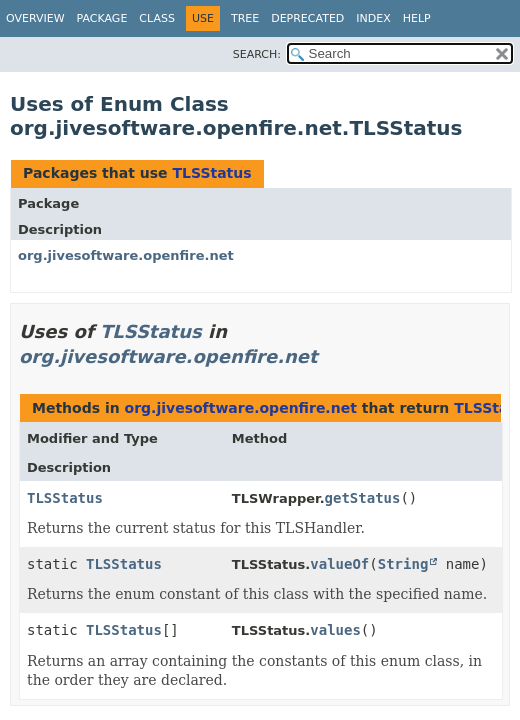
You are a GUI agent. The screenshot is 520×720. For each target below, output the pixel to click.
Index (373, 18)
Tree (245, 18)
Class (157, 18)
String (403, 564)
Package (102, 18)
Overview (35, 18)
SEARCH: (257, 54)
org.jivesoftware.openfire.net (126, 255)
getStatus (363, 498)
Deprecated (307, 18)
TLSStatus (211, 173)
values (335, 630)
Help (417, 18)
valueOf (339, 564)
